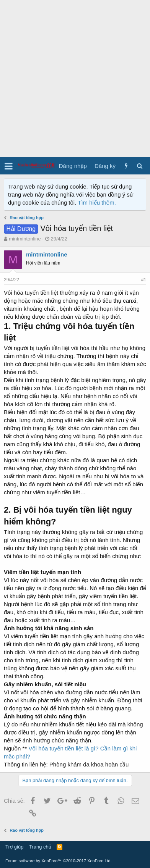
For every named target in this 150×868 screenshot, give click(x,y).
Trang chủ (40, 847)
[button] (9, 166)
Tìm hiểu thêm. (97, 202)
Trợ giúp (14, 847)
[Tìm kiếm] (139, 166)
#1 (144, 280)
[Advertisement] (75, 79)
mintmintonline (25, 239)
